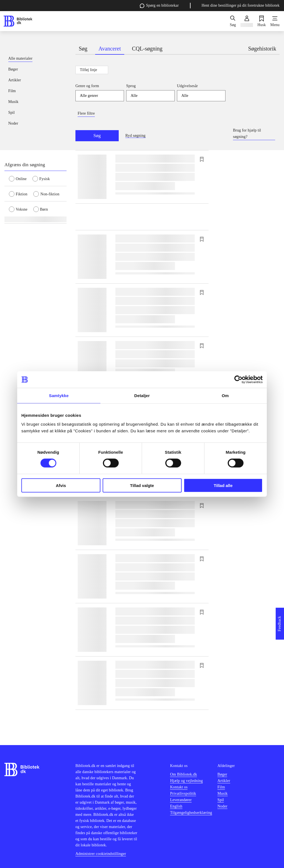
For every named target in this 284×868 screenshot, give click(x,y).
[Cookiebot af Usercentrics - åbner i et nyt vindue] (238, 380)
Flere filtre (86, 113)
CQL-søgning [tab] (147, 49)
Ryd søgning (135, 136)
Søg (97, 136)
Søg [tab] (83, 49)
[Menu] (275, 21)
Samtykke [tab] (59, 396)
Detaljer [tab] (142, 396)
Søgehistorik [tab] (262, 49)
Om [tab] (225, 396)
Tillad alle (223, 485)
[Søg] (233, 21)
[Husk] (262, 21)
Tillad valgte (142, 485)
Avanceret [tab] (110, 49)
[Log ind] (247, 21)
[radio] (21, 178)
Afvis (61, 485)
